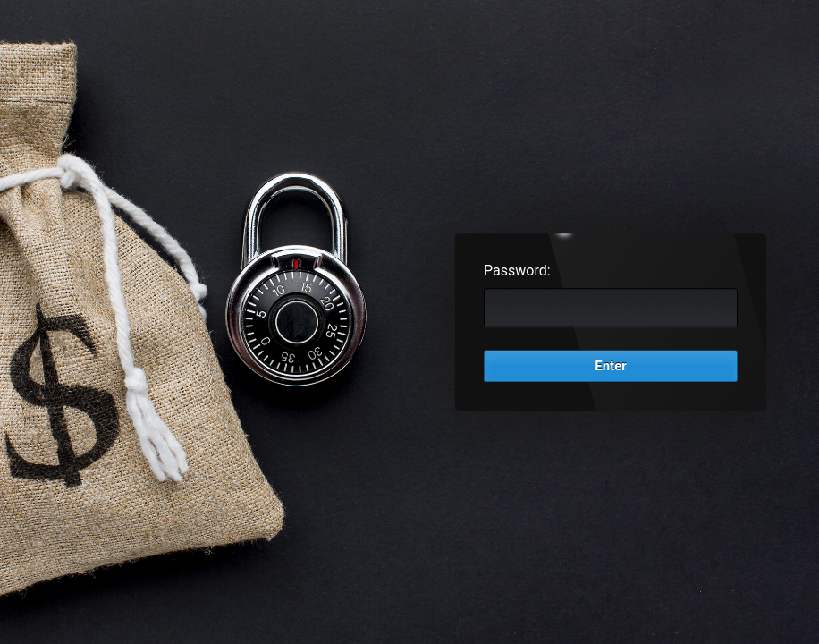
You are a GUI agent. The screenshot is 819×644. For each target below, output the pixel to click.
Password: (517, 271)
